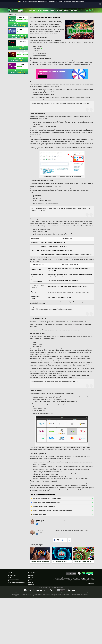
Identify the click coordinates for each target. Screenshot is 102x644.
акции (70, 321)
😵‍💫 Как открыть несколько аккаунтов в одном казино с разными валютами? (52, 510)
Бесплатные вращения (39, 331)
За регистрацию (12, 576)
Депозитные (11, 577)
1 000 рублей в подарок (14, 579)
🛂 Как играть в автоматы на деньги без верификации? (46, 502)
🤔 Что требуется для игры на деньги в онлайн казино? (46, 498)
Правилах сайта (90, 581)
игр (42, 48)
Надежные (31, 577)
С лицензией (31, 576)
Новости (67, 10)
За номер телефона (13, 581)
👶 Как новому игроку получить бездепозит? (43, 506)
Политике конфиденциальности (78, 581)
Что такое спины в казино (60, 562)
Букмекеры (60, 10)
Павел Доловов (40, 530)
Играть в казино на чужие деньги (40, 562)
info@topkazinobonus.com (79, 1)
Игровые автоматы (44, 10)
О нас (76, 10)
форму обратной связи (88, 578)
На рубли (30, 583)
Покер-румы (53, 10)
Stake (20, 29)
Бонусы (35, 10)
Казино (31, 10)
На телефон (31, 585)
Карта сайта (91, 583)
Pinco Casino (22, 41)
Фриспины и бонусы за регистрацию (17, 583)
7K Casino (22, 53)
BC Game (21, 65)
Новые (30, 579)
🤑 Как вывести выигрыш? (38, 514)
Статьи (72, 10)
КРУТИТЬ (43, 76)
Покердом (22, 18)
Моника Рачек (40, 520)
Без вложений (32, 581)
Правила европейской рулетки (83, 562)
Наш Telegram (72, 574)
